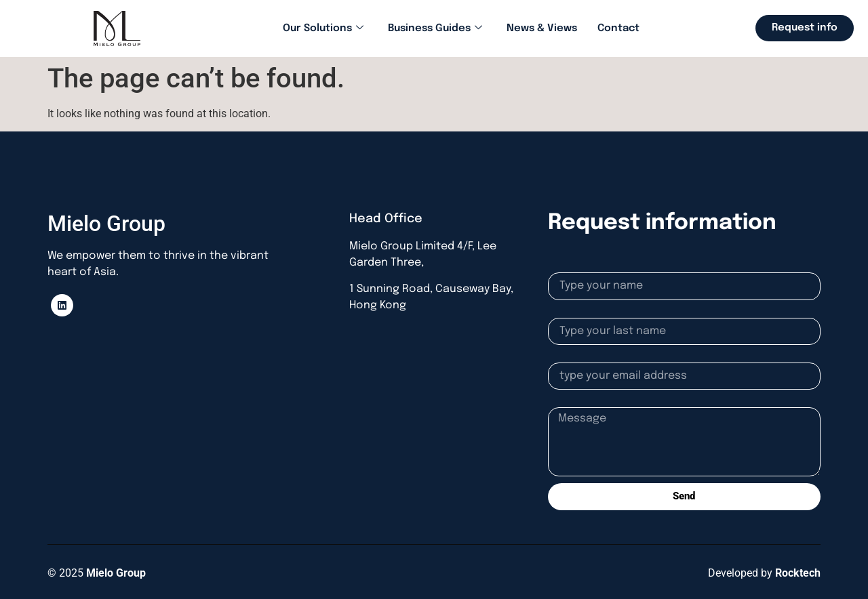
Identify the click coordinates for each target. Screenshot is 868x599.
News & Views (542, 28)
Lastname (572, 312)
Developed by (764, 573)
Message (570, 402)
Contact (618, 28)
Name (562, 267)
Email (561, 357)
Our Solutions (323, 29)
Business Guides (435, 29)
